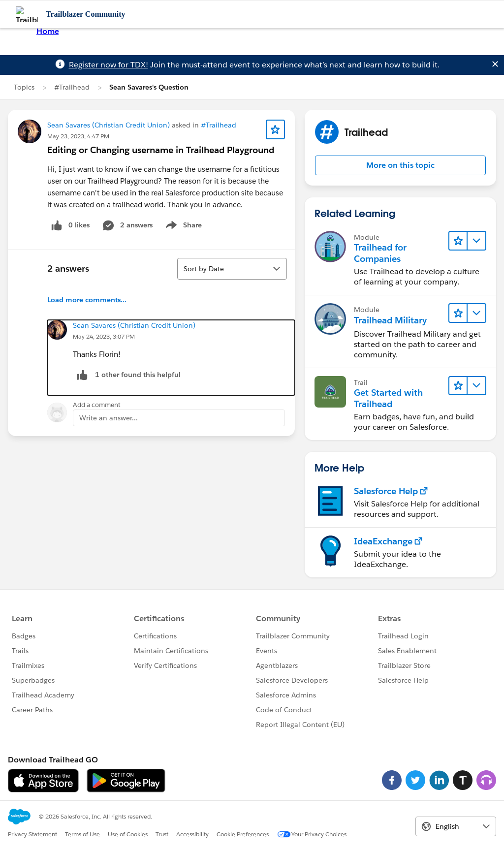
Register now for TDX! (109, 65)
